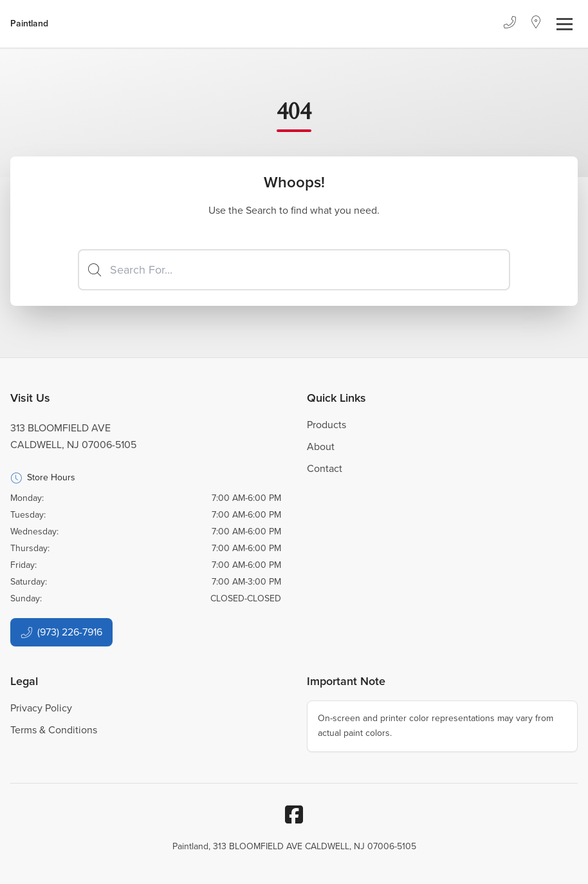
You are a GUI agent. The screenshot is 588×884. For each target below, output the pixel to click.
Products (326, 425)
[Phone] (510, 24)
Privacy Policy (41, 708)
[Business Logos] (29, 24)
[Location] (536, 24)
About (321, 447)
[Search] (294, 270)
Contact (325, 468)
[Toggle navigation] (565, 24)
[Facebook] (294, 814)
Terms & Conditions (54, 730)
